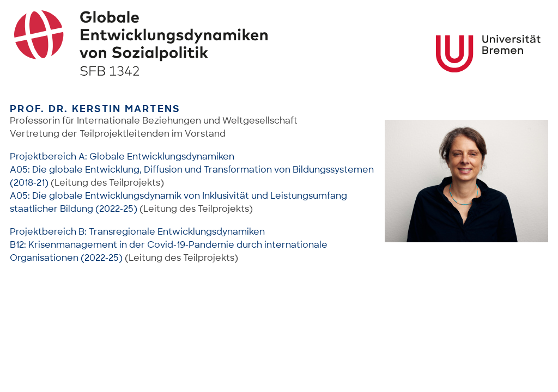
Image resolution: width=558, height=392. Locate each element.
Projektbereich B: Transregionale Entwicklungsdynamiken (137, 232)
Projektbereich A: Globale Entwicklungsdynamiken (122, 157)
